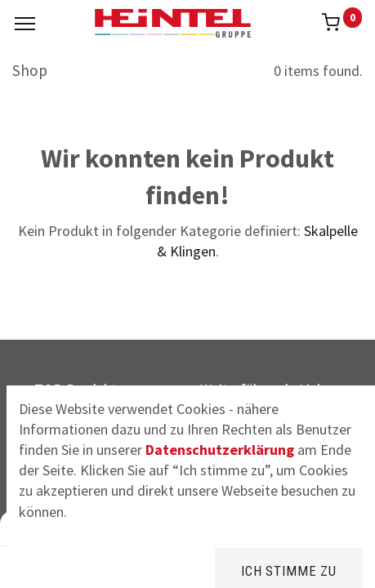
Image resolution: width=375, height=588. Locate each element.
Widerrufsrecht (257, 450)
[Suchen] (121, 563)
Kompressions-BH (114, 450)
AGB (225, 477)
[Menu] (25, 24)
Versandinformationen (280, 423)
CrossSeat (89, 423)
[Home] (54, 563)
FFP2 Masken (99, 477)
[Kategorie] (254, 563)
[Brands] (187, 563)
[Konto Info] (321, 563)
